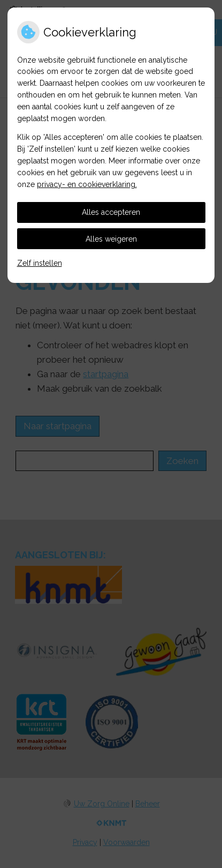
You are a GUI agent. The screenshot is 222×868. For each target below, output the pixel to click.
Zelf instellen (40, 263)
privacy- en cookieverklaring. (87, 184)
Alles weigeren (111, 239)
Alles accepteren (111, 212)
